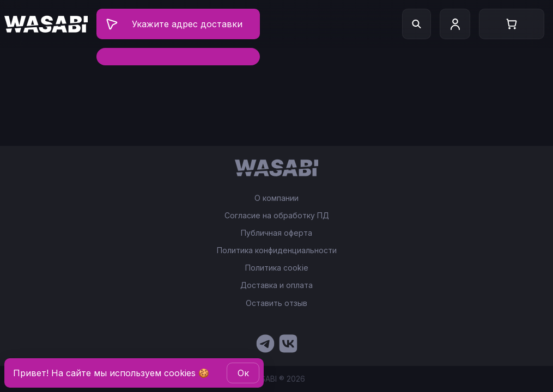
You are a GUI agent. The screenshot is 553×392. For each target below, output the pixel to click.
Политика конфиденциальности (277, 250)
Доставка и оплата (276, 285)
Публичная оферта (276, 233)
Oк (243, 373)
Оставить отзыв (276, 303)
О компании (276, 198)
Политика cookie (277, 268)
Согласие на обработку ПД (277, 216)
